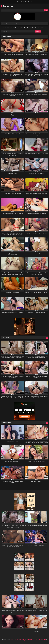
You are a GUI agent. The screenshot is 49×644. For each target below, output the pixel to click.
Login (26, 2)
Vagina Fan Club (22, 641)
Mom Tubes (22, 639)
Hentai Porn (34, 639)
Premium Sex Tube (42, 639)
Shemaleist (7, 6)
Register (31, 2)
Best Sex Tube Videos (31, 641)
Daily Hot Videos (15, 639)
